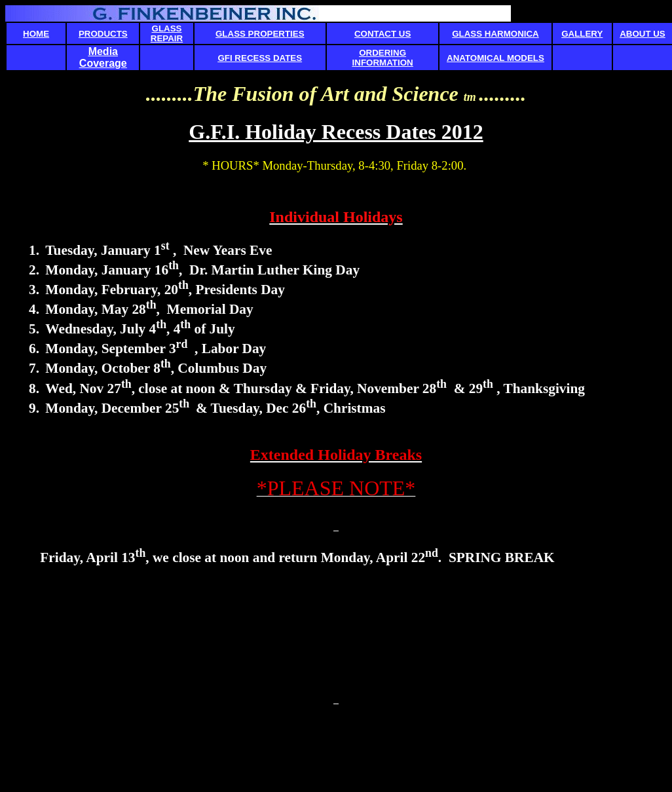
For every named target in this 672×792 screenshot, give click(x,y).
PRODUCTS (103, 34)
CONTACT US (383, 34)
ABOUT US (643, 34)
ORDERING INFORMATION (383, 58)
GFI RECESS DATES (260, 58)
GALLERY (582, 34)
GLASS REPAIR (167, 33)
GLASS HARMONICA (495, 34)
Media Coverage (103, 57)
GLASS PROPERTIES (260, 34)
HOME (36, 34)
